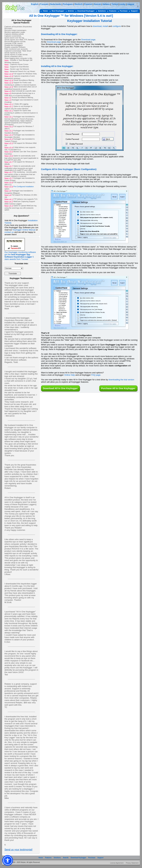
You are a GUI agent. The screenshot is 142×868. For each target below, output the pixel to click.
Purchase (92, 858)
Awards (66, 858)
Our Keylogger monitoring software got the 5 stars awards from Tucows (20, 255)
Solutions (57, 858)
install (105, 26)
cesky (122, 4)
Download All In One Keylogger (60, 388)
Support (100, 858)
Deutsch (78, 4)
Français (44, 4)
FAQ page (96, 375)
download (97, 26)
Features (48, 858)
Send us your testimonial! (19, 850)
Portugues (68, 4)
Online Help (70, 375)
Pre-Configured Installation (24, 187)
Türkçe (115, 4)
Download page (88, 40)
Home (41, 858)
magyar (131, 4)
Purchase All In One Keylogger (118, 388)
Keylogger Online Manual (24, 230)
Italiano (106, 4)
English (35, 4)
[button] (8, 860)
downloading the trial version (121, 380)
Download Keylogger (78, 858)
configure (116, 26)
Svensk (97, 4)
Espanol (88, 4)
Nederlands (56, 4)
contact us (9, 232)
